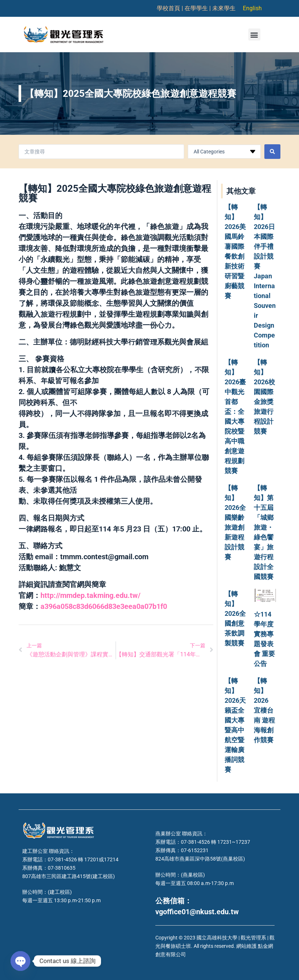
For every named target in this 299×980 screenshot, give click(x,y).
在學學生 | (198, 8)
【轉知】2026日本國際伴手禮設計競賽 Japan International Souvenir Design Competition (265, 276)
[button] (254, 35)
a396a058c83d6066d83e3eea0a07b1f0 (104, 606)
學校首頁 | (171, 8)
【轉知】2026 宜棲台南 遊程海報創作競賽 (264, 710)
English (252, 8)
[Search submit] (272, 152)
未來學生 (224, 8)
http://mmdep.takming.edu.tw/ (90, 595)
